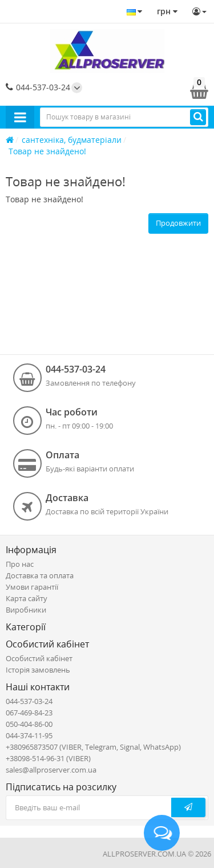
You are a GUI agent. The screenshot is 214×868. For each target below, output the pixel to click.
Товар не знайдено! (47, 151)
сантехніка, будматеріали (72, 140)
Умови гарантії (32, 587)
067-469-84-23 (29, 713)
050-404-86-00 (29, 724)
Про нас (20, 564)
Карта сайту (27, 598)
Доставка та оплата (40, 575)
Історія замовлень (38, 670)
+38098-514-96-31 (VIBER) (48, 758)
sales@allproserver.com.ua (51, 770)
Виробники (26, 610)
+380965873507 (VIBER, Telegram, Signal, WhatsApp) (93, 747)
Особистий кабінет (39, 658)
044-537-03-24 (38, 87)
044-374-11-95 (29, 735)
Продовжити (178, 223)
